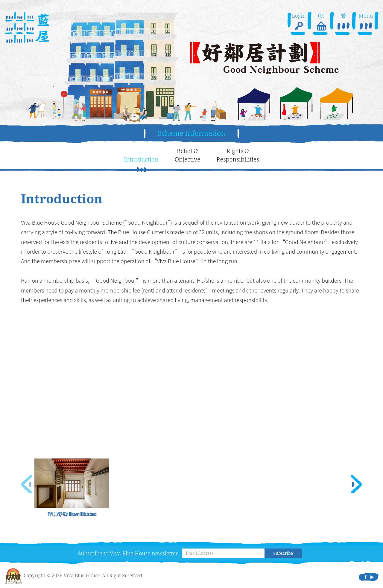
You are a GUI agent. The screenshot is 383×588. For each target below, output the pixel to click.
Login (299, 22)
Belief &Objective (188, 155)
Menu (366, 22)
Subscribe (283, 553)
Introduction (141, 159)
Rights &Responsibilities (238, 155)
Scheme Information (191, 133)
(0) (321, 22)
